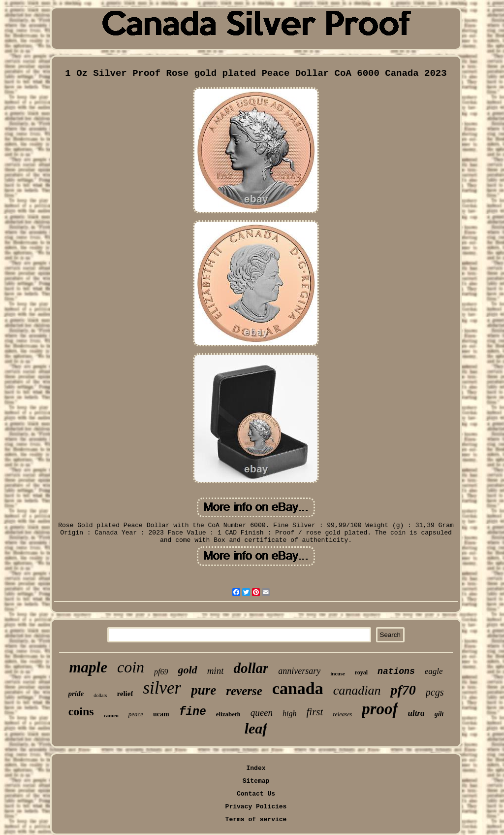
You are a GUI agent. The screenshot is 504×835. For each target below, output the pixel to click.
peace (136, 714)
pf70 (403, 690)
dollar (251, 668)
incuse (337, 673)
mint (216, 671)
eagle (434, 671)
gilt (439, 714)
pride (76, 694)
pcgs (435, 692)
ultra (416, 713)
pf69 (161, 672)
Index (256, 768)
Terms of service (256, 819)
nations (396, 671)
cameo (111, 715)
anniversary (299, 671)
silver (162, 688)
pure (204, 690)
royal (361, 672)
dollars (100, 695)
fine (193, 712)
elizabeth (228, 714)
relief (125, 694)
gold (188, 670)
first (315, 712)
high (289, 714)
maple (88, 667)
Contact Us (256, 794)
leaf (256, 728)
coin (131, 667)
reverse (244, 691)
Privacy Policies (256, 807)
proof (380, 709)
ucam (161, 714)
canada (298, 688)
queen (262, 713)
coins (81, 711)
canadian (357, 690)
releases (342, 714)
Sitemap (256, 781)
